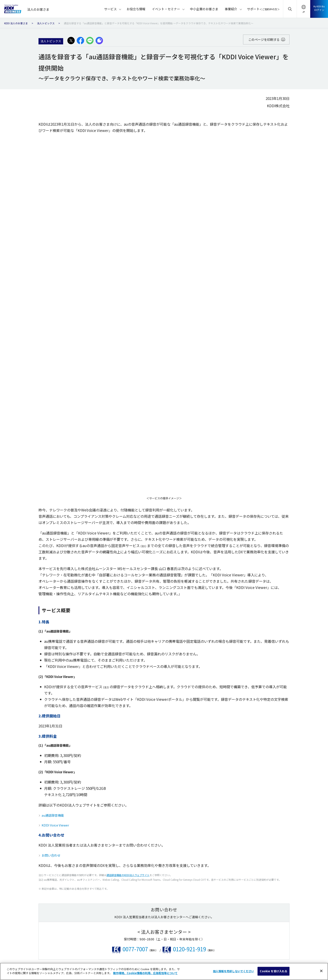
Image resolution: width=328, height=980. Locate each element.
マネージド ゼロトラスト (194, 820)
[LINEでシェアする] (90, 41)
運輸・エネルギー (119, 804)
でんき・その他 (70, 804)
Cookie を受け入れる (274, 971)
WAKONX (184, 797)
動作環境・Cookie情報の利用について (196, 949)
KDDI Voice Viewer (55, 477)
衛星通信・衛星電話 (73, 797)
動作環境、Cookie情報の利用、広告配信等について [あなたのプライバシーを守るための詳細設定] (145, 973)
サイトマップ (273, 871)
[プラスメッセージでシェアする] (99, 41)
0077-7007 (135, 601)
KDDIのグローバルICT (192, 828)
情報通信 (147, 820)
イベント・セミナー (278, 806)
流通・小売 (115, 828)
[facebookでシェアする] (80, 41)
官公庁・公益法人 (153, 797)
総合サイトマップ (47, 949)
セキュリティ (24, 828)
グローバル (67, 828)
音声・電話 (23, 843)
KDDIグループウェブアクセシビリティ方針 (193, 941)
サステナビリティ (149, 941)
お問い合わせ (51, 507)
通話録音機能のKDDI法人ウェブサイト (128, 527)
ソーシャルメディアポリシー (147, 949)
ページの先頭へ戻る (166, 724)
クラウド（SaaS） (27, 812)
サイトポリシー (76, 949)
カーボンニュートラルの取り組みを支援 (203, 835)
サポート (280, 855)
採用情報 (253, 941)
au (91, 941)
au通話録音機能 (53, 467)
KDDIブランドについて (116, 941)
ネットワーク (24, 835)
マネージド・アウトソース (77, 820)
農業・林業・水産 (153, 804)
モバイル (22, 797)
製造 (111, 797)
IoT (18, 804)
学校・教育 (115, 843)
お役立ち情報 (273, 789)
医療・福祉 (149, 812)
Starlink (183, 804)
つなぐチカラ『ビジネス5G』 (196, 812)
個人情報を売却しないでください (272, 949)
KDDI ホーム (72, 941)
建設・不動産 (117, 820)
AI (62, 812)
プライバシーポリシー (108, 949)
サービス (24, 773)
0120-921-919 (190, 601)
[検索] (320, 750)
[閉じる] (321, 971)
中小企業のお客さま (278, 822)
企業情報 (232, 941)
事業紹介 (270, 838)
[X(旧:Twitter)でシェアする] (71, 41)
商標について (235, 949)
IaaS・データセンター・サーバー (36, 820)
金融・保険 (115, 812)
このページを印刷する (267, 39)
